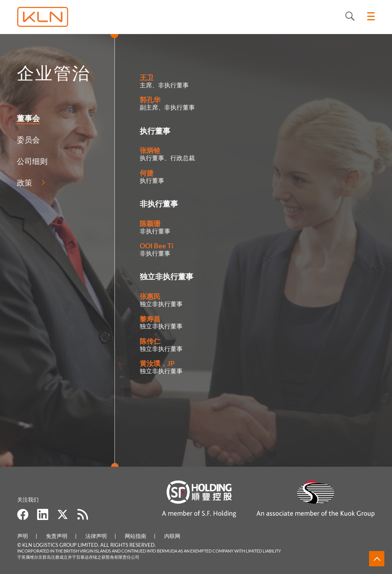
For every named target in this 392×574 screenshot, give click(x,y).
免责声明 (57, 536)
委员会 (27, 139)
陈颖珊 (150, 223)
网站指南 (136, 536)
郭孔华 (150, 100)
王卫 (147, 77)
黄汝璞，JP (157, 363)
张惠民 (150, 296)
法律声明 (96, 536)
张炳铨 (150, 150)
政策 (23, 182)
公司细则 (31, 161)
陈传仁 (150, 341)
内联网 (172, 536)
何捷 (147, 173)
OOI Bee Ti (157, 246)
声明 (23, 536)
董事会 (27, 118)
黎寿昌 (150, 319)
